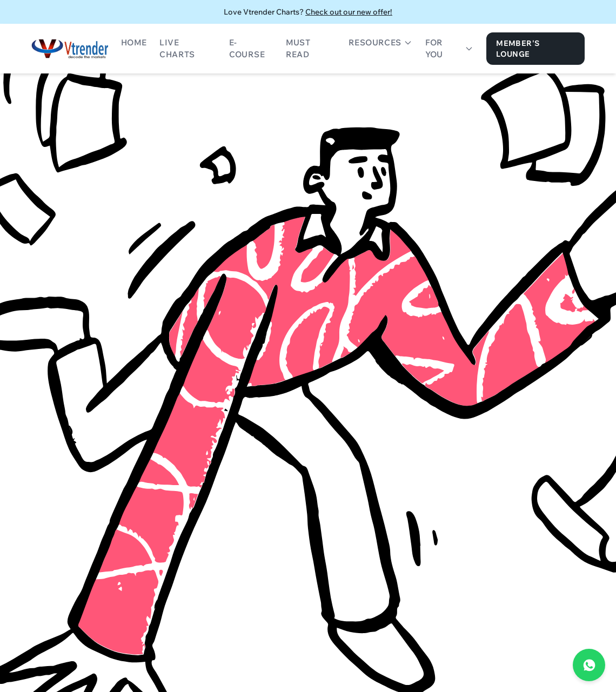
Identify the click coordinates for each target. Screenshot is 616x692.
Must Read (298, 49)
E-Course (247, 49)
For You (450, 49)
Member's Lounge (518, 49)
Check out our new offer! (349, 12)
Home (134, 42)
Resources (380, 42)
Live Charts (177, 49)
